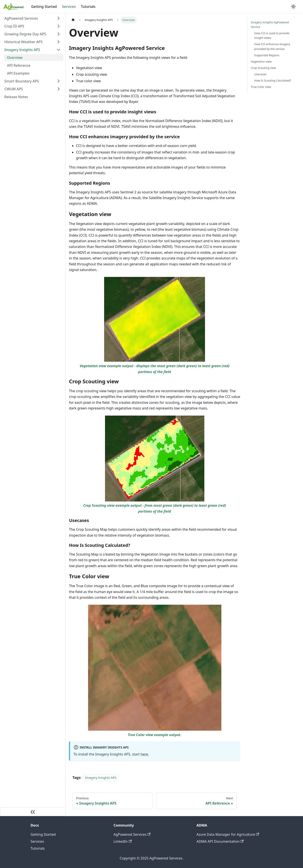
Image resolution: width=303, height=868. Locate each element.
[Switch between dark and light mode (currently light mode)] (293, 7)
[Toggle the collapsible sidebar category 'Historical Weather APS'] (59, 42)
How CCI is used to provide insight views (272, 35)
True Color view (261, 87)
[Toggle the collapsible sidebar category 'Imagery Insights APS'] (59, 50)
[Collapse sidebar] (33, 812)
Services (69, 7)
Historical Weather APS (23, 42)
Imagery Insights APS (22, 50)
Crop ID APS (14, 26)
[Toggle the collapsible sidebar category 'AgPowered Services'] (59, 18)
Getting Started (44, 7)
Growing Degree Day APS (25, 34)
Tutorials (88, 7)
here (144, 754)
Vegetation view (261, 61)
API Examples (18, 73)
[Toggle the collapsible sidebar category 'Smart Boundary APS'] (59, 81)
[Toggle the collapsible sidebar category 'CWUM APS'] (59, 89)
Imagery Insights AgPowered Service (270, 25)
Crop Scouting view (263, 68)
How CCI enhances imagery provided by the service (272, 46)
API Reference (19, 65)
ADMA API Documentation (220, 841)
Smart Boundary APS (22, 81)
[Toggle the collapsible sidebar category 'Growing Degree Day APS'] (59, 34)
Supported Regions (267, 55)
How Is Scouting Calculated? (273, 80)
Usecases (260, 74)
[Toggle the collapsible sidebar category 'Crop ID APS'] (59, 26)
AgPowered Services (21, 18)
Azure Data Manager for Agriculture (228, 834)
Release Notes (16, 97)
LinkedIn (123, 841)
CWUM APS (14, 89)
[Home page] (73, 20)
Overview (15, 58)
